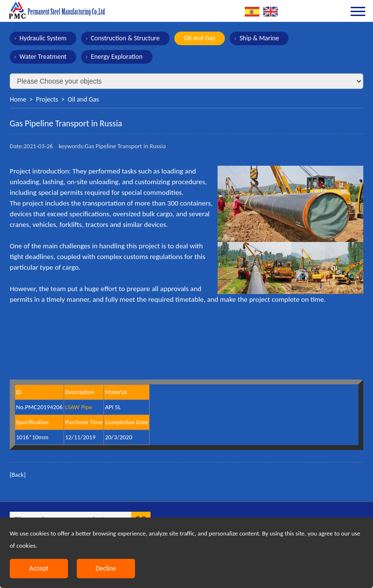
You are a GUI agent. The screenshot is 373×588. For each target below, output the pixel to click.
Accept (39, 568)
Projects (47, 99)
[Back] (18, 475)
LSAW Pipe (79, 407)
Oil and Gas (200, 38)
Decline (106, 568)
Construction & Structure (125, 38)
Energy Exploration (117, 57)
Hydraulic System (43, 38)
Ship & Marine (259, 38)
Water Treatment (43, 57)
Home (18, 99)
